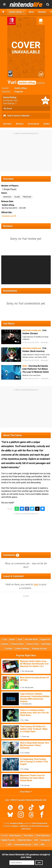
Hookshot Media (17, 823)
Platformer (27, 197)
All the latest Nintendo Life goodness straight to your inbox (26, 856)
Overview (7, 124)
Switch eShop (21, 88)
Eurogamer (46, 840)
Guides (47, 124)
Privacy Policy (17, 644)
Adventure (7, 197)
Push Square (15, 836)
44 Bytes (15, 826)
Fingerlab (19, 92)
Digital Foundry (9, 840)
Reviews (20, 124)
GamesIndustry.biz (23, 845)
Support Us (45, 640)
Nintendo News (25, 840)
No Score (8, 108)
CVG (36, 845)
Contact (5, 644)
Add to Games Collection (16, 116)
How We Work (31, 640)
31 (17, 342)
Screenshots (33, 124)
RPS (43, 845)
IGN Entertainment (40, 823)
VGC (10, 845)
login (36, 584)
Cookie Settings (22, 649)
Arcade (17, 197)
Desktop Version (39, 649)
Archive (9, 649)
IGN (36, 840)
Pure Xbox (28, 836)
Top (4, 640)
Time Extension (43, 836)
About (12, 640)
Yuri (22, 82)
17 (17, 360)
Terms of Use (33, 644)
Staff (20, 640)
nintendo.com (9, 216)
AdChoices (24, 826)
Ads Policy (46, 644)
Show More (26, 792)
